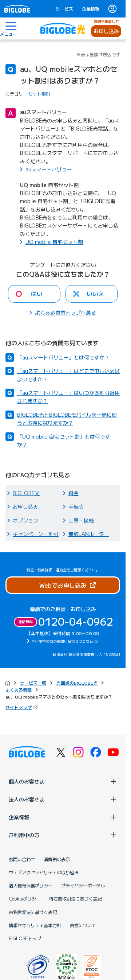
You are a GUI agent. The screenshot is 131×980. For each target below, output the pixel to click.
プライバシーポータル (83, 886)
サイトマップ (22, 707)
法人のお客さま (63, 799)
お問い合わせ (22, 859)
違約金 (61, 570)
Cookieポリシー (25, 899)
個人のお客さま (63, 781)
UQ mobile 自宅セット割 (54, 242)
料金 (74, 493)
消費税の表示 (57, 859)
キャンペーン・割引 (36, 534)
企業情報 (91, 9)
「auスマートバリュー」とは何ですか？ (63, 357)
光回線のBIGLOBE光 (77, 683)
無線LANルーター (89, 534)
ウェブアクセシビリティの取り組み (44, 872)
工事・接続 (81, 520)
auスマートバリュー (49, 169)
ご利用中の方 (63, 835)
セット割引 (39, 94)
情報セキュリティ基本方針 (35, 925)
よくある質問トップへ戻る (65, 312)
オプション (25, 520)
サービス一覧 (33, 683)
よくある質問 (19, 690)
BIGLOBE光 (26, 493)
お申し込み (106, 31)
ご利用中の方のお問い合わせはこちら (65, 641)
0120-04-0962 (76, 621)
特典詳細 (45, 570)
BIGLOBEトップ (25, 938)
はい (37, 293)
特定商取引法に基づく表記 (75, 899)
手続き (76, 506)
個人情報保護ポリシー (31, 886)
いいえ (95, 293)
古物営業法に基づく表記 (33, 912)
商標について (83, 925)
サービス (64, 9)
